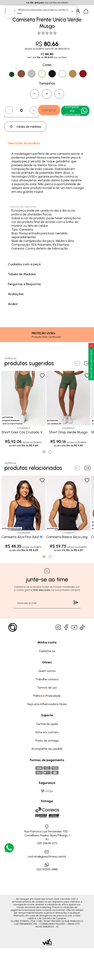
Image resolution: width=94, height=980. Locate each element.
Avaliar (13, 304)
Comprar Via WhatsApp (76, 111)
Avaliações (16, 294)
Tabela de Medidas (22, 274)
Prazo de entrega (47, 741)
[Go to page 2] (50, 452)
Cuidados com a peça (24, 264)
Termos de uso (47, 688)
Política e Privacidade (47, 696)
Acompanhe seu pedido (47, 749)
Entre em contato (47, 732)
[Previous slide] (77, 363)
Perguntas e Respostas (24, 284)
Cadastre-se (47, 651)
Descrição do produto (24, 143)
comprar (49, 110)
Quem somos (47, 671)
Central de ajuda (47, 724)
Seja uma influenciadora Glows (47, 704)
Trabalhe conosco (47, 679)
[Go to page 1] (44, 452)
